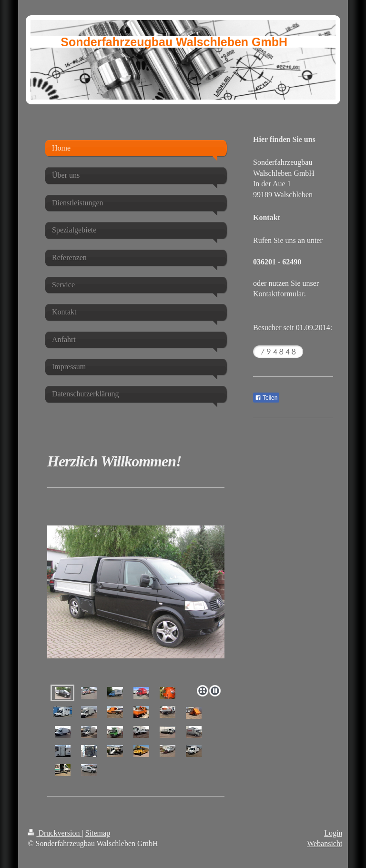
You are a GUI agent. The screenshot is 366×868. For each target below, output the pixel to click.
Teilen (266, 398)
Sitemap (98, 833)
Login (333, 833)
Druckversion (55, 833)
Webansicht (325, 843)
